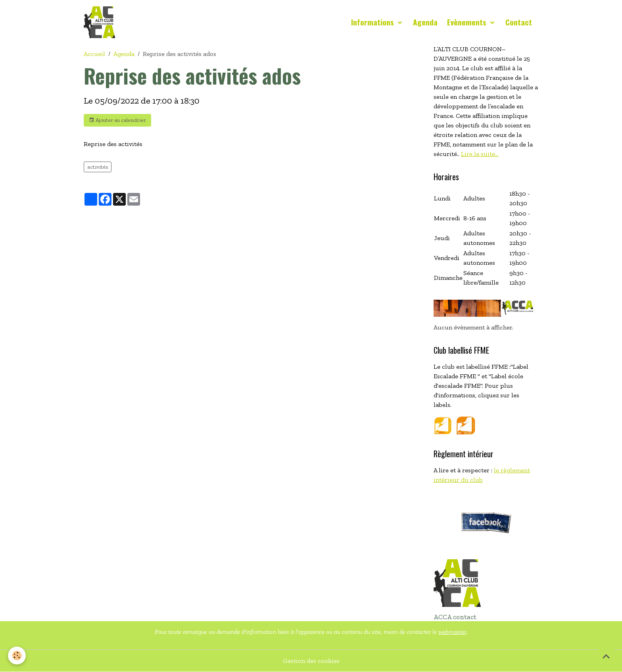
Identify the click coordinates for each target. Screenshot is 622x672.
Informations (373, 22)
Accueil (94, 54)
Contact (519, 22)
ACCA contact (455, 617)
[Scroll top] (606, 656)
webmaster (452, 632)
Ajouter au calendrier (117, 120)
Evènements (468, 22)
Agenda (425, 22)
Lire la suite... (480, 154)
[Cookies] (17, 656)
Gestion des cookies (311, 661)
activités (98, 167)
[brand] (101, 22)
